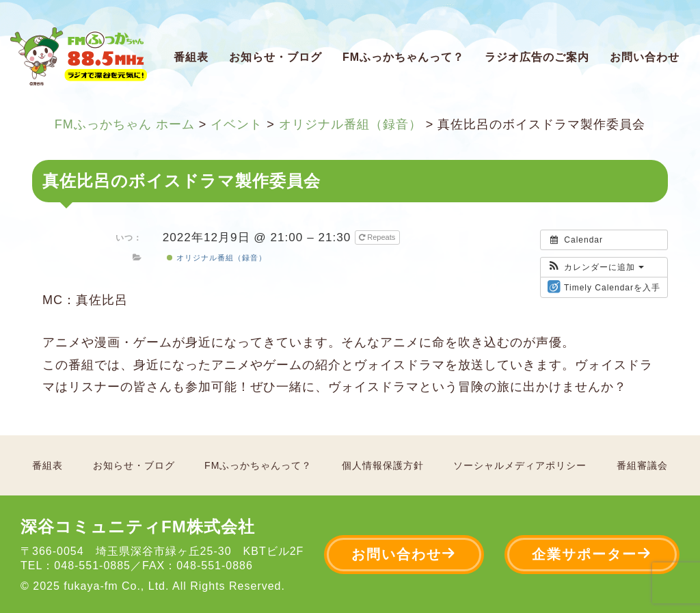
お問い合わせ (645, 57)
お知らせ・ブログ (275, 57)
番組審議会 (642, 465)
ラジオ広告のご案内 (537, 57)
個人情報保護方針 (383, 465)
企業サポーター (592, 554)
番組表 (191, 57)
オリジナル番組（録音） (216, 258)
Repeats (378, 237)
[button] (596, 267)
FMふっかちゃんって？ (403, 57)
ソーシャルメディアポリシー (520, 465)
